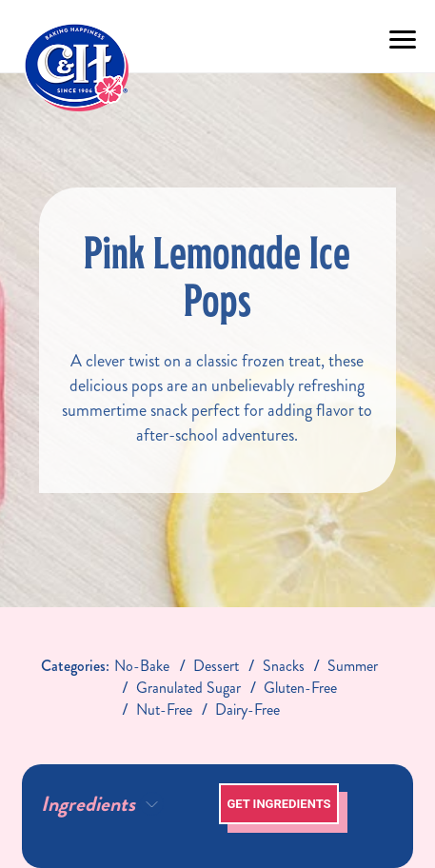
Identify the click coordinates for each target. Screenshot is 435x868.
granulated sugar (188, 688)
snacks (284, 666)
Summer (353, 666)
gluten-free (300, 688)
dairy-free (247, 710)
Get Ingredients (278, 804)
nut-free (164, 710)
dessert (216, 666)
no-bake (142, 666)
